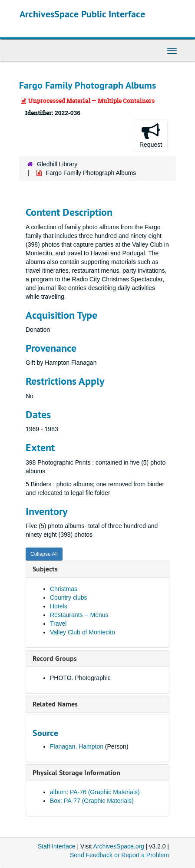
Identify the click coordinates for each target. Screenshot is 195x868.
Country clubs (69, 597)
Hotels (59, 606)
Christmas (64, 589)
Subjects (45, 569)
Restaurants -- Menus (79, 615)
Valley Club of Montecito (83, 632)
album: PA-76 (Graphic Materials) (95, 792)
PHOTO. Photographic (80, 678)
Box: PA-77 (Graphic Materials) (92, 801)
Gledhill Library (57, 164)
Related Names (55, 704)
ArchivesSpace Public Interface (82, 14)
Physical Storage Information (76, 773)
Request (151, 135)
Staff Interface (57, 846)
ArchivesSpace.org (119, 846)
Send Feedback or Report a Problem (119, 855)
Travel (58, 624)
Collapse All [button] (44, 554)
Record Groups (55, 658)
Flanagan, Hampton (77, 746)
